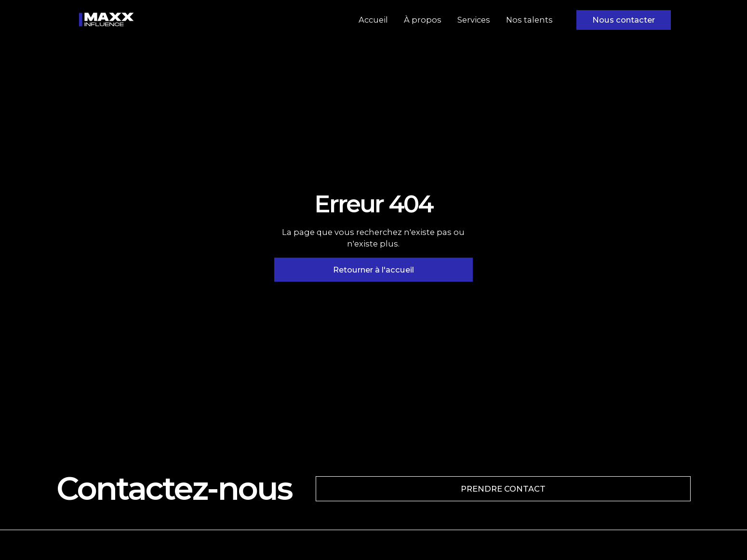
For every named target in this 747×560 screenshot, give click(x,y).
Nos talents (529, 20)
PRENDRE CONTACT (503, 489)
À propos (423, 20)
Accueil (373, 20)
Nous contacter (624, 20)
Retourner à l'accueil (373, 270)
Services (474, 20)
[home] (106, 20)
